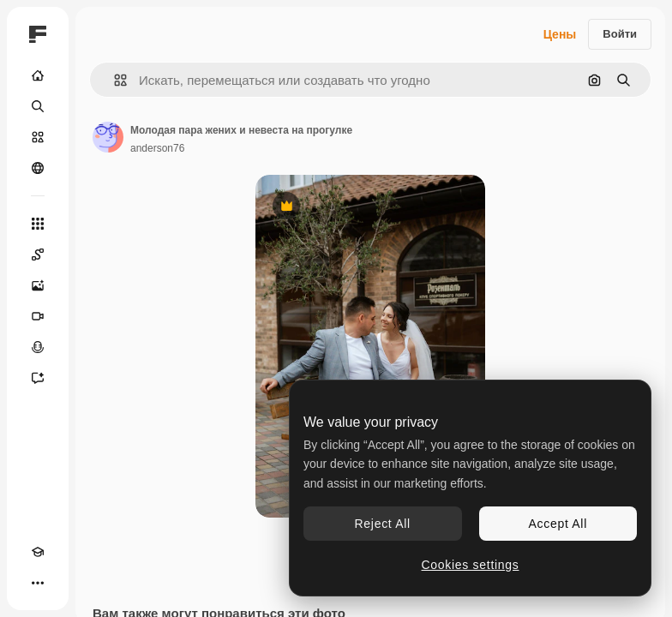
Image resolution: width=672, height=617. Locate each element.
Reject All (383, 524)
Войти (620, 34)
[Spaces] (38, 255)
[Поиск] (38, 106)
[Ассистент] (38, 378)
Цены (560, 34)
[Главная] (38, 75)
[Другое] (38, 583)
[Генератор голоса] (38, 347)
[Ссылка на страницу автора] (108, 137)
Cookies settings (471, 565)
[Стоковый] (38, 137)
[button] (114, 80)
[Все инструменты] (38, 224)
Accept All (558, 524)
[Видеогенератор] (38, 316)
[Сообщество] (38, 168)
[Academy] (38, 552)
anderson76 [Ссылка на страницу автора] (157, 148)
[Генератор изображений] (38, 285)
